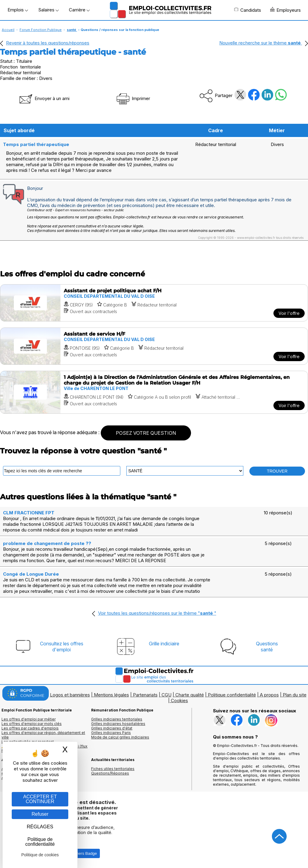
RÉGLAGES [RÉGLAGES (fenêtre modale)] (40, 827)
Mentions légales (111, 695)
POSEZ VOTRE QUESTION (146, 433)
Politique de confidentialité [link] (40, 842)
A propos (269, 695)
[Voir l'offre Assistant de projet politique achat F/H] (154, 303)
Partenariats (145, 695)
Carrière (79, 10)
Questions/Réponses (110, 773)
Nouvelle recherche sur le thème (261, 43)
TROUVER (277, 471)
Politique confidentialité (232, 695)
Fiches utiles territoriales (113, 769)
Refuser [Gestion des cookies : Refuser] (40, 814)
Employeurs (285, 10)
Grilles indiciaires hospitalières (118, 724)
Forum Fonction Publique (41, 30)
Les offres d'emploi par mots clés (32, 724)
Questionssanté (267, 647)
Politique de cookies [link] (40, 855)
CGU (166, 695)
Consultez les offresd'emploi (62, 647)
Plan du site (295, 695)
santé (72, 30)
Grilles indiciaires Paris (111, 733)
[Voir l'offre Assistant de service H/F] (154, 346)
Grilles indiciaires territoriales (117, 719)
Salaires (48, 10)
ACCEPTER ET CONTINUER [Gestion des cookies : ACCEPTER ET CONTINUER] (40, 799)
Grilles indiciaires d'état (112, 728)
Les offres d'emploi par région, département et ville (43, 735)
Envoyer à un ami (44, 98)
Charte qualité (190, 695)
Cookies (179, 700)
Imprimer (133, 98)
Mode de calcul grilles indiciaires (120, 737)
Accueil (8, 30)
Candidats (248, 10)
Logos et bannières (70, 695)
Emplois (18, 10)
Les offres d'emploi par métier (29, 719)
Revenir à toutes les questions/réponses (48, 43)
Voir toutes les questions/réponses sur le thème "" (157, 613)
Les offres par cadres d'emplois (30, 728)
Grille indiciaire (164, 644)
